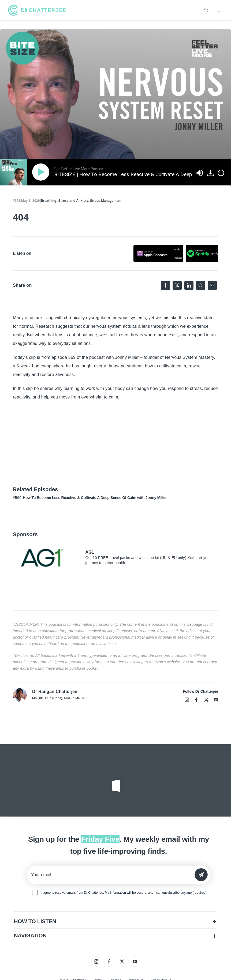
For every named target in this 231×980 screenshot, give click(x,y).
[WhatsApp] (200, 285)
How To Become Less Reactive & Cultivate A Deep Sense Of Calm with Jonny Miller (95, 498)
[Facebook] (165, 285)
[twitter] (206, 700)
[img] (221, 173)
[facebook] (196, 700)
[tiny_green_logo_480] (37, 10)
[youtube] (216, 700)
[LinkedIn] (189, 285)
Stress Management (106, 201)
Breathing (49, 201)
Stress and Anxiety (73, 201)
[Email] (212, 285)
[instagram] (187, 700)
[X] (177, 285)
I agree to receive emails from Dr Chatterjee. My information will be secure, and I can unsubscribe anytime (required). (124, 893)
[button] (116, 921)
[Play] (42, 172)
